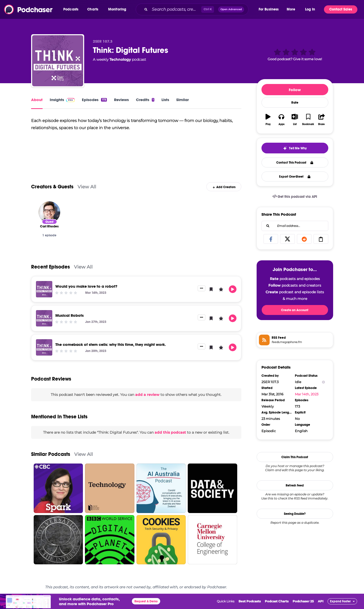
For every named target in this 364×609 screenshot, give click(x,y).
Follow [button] (295, 90)
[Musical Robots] (44, 318)
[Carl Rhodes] (49, 212)
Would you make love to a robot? (86, 286)
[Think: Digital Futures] (58, 61)
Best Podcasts (250, 601)
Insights (62, 100)
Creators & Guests (52, 187)
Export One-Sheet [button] (295, 177)
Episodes (94, 100)
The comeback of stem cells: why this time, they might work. (111, 344)
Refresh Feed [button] (295, 485)
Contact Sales (341, 9)
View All (87, 187)
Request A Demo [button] (146, 601)
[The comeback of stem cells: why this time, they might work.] (44, 347)
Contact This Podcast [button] (295, 163)
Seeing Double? (295, 514)
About (37, 100)
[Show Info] (323, 382)
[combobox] (197, 9)
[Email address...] (295, 226)
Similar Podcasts (51, 454)
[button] (72, 9)
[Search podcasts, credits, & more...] (175, 9)
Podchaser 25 (303, 601)
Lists (165, 100)
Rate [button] (295, 103)
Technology (120, 59)
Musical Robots (70, 315)
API (321, 601)
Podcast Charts (277, 601)
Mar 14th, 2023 (307, 394)
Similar (183, 100)
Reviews (121, 100)
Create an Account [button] (295, 310)
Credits (145, 100)
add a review (147, 395)
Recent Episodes (51, 267)
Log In (310, 9)
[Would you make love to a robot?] (44, 289)
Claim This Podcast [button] (295, 457)
